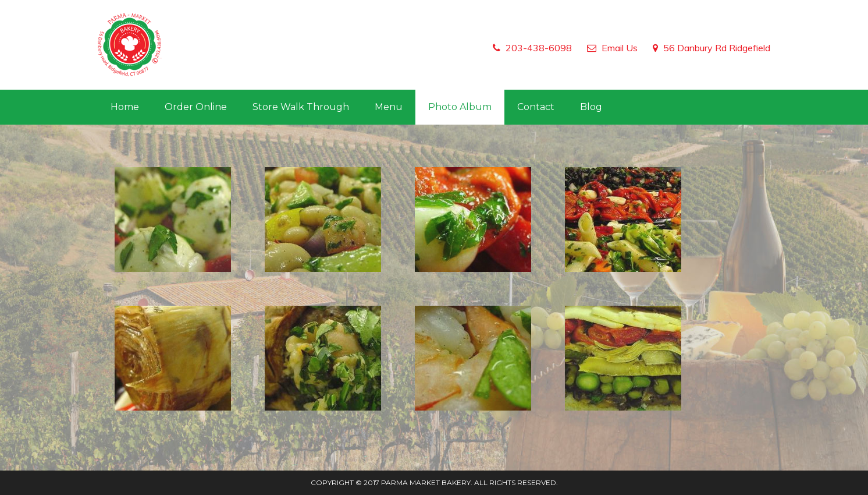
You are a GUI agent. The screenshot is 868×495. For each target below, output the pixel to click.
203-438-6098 (539, 48)
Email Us (620, 48)
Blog (591, 107)
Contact (536, 107)
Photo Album (460, 107)
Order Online (196, 107)
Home (125, 107)
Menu (389, 107)
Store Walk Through (301, 107)
